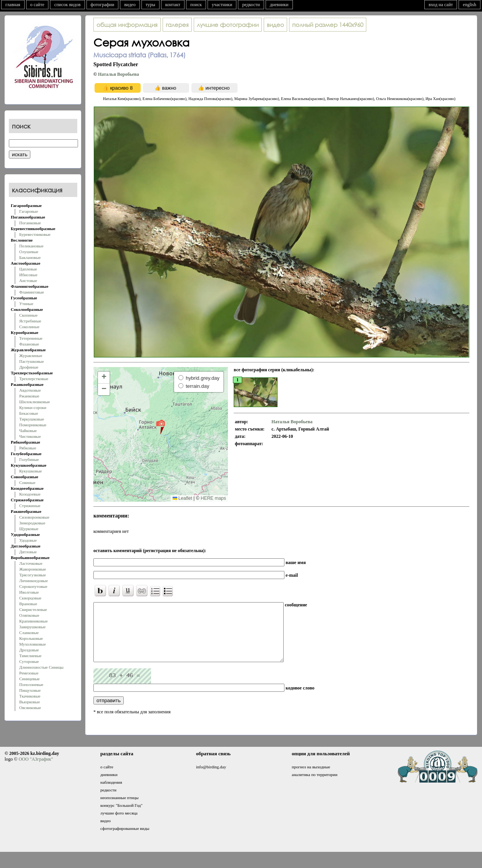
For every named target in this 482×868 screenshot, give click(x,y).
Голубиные (29, 459)
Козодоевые (30, 494)
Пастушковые (32, 361)
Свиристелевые (33, 609)
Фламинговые (32, 292)
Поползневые (31, 684)
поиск (196, 5)
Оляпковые (29, 615)
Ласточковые (31, 563)
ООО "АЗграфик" (36, 771)
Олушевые (29, 252)
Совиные (27, 482)
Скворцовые (30, 598)
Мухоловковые (32, 644)
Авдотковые (30, 390)
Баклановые (30, 257)
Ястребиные (30, 321)
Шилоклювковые (35, 402)
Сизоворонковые (34, 517)
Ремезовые (29, 673)
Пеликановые (31, 246)
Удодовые (28, 540)
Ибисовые (28, 275)
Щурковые (29, 529)
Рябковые (28, 448)
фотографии (103, 5)
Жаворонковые (33, 569)
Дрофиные (29, 367)
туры (150, 5)
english (470, 5)
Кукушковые (31, 471)
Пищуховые (30, 690)
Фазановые (29, 344)
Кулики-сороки (33, 407)
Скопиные (28, 315)
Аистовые (28, 280)
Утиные (26, 304)
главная (13, 5)
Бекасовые (29, 413)
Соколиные (29, 327)
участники (222, 5)
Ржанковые (29, 396)
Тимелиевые (30, 656)
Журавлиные (31, 356)
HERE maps (213, 498)
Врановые (28, 604)
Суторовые (29, 661)
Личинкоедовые (33, 581)
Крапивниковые (33, 621)
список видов (67, 5)
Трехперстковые (34, 379)
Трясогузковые (32, 575)
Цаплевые (28, 269)
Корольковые (31, 638)
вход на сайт (441, 5)
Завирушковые (32, 627)
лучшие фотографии (228, 25)
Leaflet (182, 498)
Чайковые (28, 431)
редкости (251, 5)
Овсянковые (30, 708)
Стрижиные (30, 506)
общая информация (127, 25)
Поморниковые (33, 425)
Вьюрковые (30, 702)
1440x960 (328, 25)
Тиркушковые (32, 419)
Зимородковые (32, 523)
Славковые (29, 633)
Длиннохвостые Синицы (41, 667)
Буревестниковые (35, 234)
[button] (160, 427)
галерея (177, 25)
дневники (279, 5)
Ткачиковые (30, 696)
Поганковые (30, 223)
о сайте (37, 5)
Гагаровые (29, 211)
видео (130, 5)
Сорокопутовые (33, 586)
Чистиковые (30, 436)
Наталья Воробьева (119, 74)
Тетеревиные (31, 338)
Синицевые (29, 679)
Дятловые (28, 552)
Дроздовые (29, 650)
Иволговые (29, 592)
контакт (173, 5)
